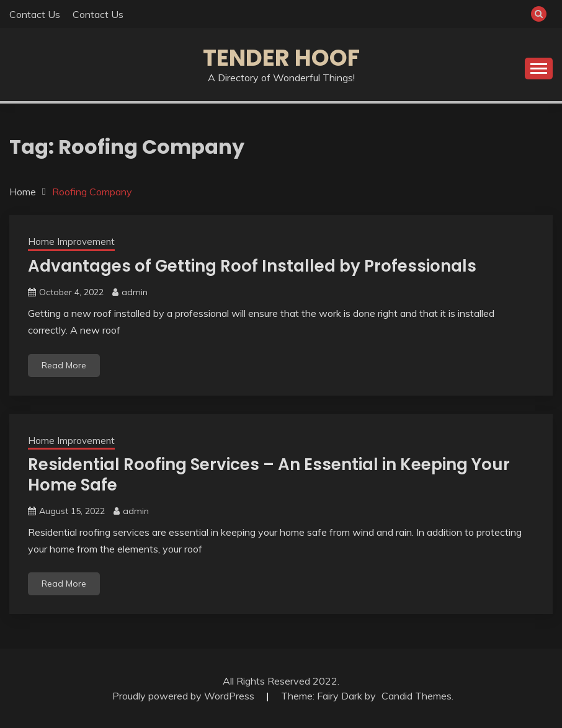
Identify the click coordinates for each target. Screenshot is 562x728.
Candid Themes (417, 696)
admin (135, 292)
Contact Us (35, 14)
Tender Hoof (281, 58)
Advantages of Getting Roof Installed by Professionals (252, 266)
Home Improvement (71, 242)
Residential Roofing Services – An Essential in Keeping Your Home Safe (269, 475)
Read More (64, 365)
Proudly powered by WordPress (185, 696)
